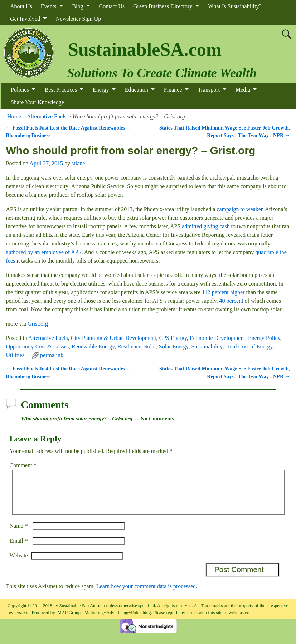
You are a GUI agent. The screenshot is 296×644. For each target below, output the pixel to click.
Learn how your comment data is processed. (147, 595)
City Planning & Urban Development (113, 338)
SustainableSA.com (145, 50)
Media (243, 90)
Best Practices (61, 90)
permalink (52, 355)
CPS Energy (173, 338)
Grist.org (38, 324)
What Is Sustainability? (235, 6)
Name (20, 534)
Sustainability (207, 347)
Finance (173, 90)
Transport (209, 90)
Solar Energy (174, 347)
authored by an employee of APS (44, 252)
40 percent (231, 301)
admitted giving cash (206, 226)
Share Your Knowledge (37, 102)
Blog (77, 6)
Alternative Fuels (47, 116)
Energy (101, 90)
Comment (24, 465)
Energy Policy (264, 338)
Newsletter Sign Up (78, 19)
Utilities (15, 355)
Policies (20, 90)
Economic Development (217, 338)
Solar (150, 347)
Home (14, 116)
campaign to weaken (240, 209)
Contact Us (112, 6)
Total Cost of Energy (249, 347)
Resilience (129, 347)
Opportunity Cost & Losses (38, 347)
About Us (21, 6)
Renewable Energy (93, 347)
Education (137, 90)
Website (19, 564)
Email (20, 549)
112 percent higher (223, 292)
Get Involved (25, 19)
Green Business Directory (163, 6)
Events (49, 6)
